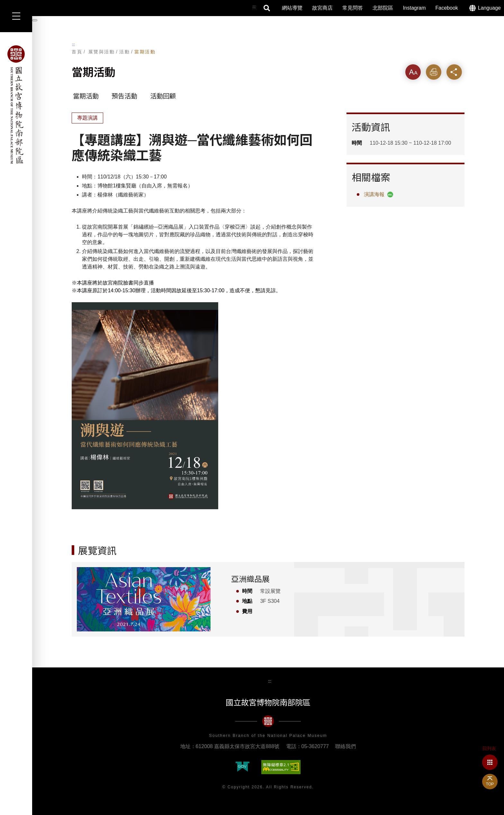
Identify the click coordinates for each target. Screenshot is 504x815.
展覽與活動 (102, 52)
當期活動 (145, 52)
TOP (490, 784)
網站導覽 (292, 8)
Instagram (414, 8)
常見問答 (353, 8)
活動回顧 (163, 96)
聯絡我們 (346, 746)
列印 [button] (434, 72)
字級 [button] (413, 72)
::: (73, 45)
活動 (125, 52)
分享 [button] (454, 72)
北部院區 (383, 8)
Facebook (447, 8)
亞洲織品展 (250, 579)
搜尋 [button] (267, 8)
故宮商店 (322, 8)
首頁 (77, 52)
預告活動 (124, 96)
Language (489, 8)
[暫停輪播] (35, 20)
